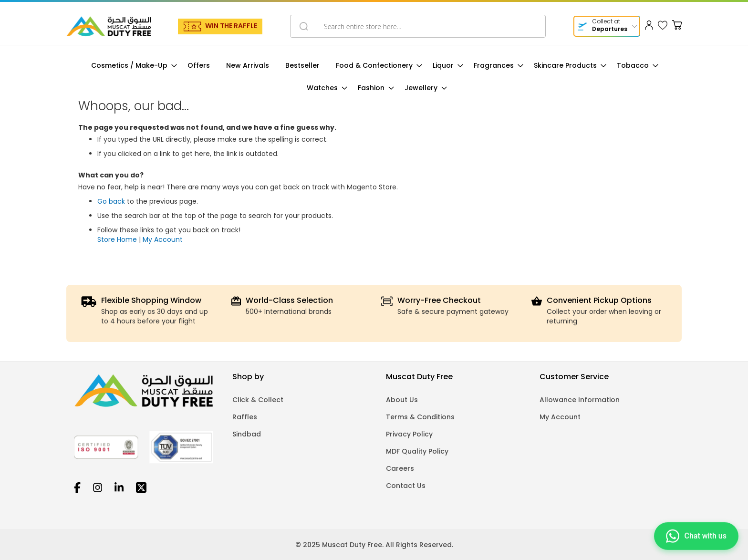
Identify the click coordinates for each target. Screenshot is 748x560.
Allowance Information (580, 400)
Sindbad (247, 434)
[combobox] (418, 26)
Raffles (245, 417)
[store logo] (109, 26)
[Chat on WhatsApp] (696, 535)
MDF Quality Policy (417, 451)
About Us (402, 400)
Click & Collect (258, 400)
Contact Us (406, 486)
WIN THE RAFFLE (231, 26)
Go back (111, 201)
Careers (400, 468)
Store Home (117, 239)
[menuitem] (131, 66)
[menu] (374, 77)
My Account (163, 239)
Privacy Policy (409, 434)
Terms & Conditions (420, 417)
